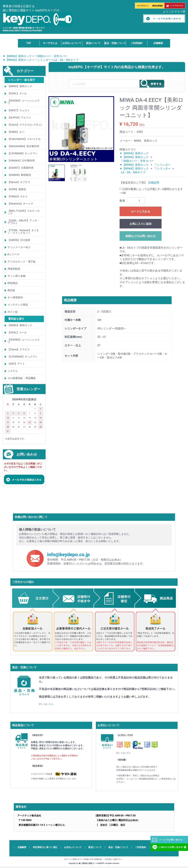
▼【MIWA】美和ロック (17, 56)
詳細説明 (154, 183)
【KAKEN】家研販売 (19, 175)
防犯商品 (13, 283)
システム (13, 371)
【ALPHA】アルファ (19, 118)
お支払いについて (72, 43)
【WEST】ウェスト (19, 110)
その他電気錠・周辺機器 (22, 378)
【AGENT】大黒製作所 (21, 168)
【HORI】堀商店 (17, 189)
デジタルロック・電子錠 (22, 262)
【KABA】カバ (16, 132)
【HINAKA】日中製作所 (21, 161)
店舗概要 (158, 43)
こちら (50, 704)
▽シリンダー (43, 60)
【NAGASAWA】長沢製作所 (23, 146)
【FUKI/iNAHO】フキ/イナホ (24, 139)
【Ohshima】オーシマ (20, 204)
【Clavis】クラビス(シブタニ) (25, 125)
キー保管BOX (15, 297)
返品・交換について (115, 43)
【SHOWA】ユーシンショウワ (24, 102)
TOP (29, 43)
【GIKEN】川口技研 (19, 240)
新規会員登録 (157, 6)
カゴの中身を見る (175, 6)
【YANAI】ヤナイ (18, 196)
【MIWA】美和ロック (20, 86)
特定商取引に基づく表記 (45, 847)
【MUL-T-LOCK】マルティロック (24, 212)
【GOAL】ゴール (17, 93)
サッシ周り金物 (16, 276)
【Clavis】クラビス (19, 349)
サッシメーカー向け (19, 247)
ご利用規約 (136, 43)
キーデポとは (50, 43)
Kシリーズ (13, 254)
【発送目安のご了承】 (133, 183)
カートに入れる (141, 211)
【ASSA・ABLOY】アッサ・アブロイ (24, 222)
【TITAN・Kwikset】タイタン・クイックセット (23, 232)
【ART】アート (16, 364)
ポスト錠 (13, 312)
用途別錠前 (14, 269)
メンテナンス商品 (18, 305)
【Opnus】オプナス (19, 182)
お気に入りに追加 (141, 224)
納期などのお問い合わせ (141, 236)
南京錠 (11, 290)
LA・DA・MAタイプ (66, 60)
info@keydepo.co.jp (68, 555)
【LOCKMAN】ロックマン (23, 153)
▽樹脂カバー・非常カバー (51, 56)
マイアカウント (143, 6)
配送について (93, 43)
